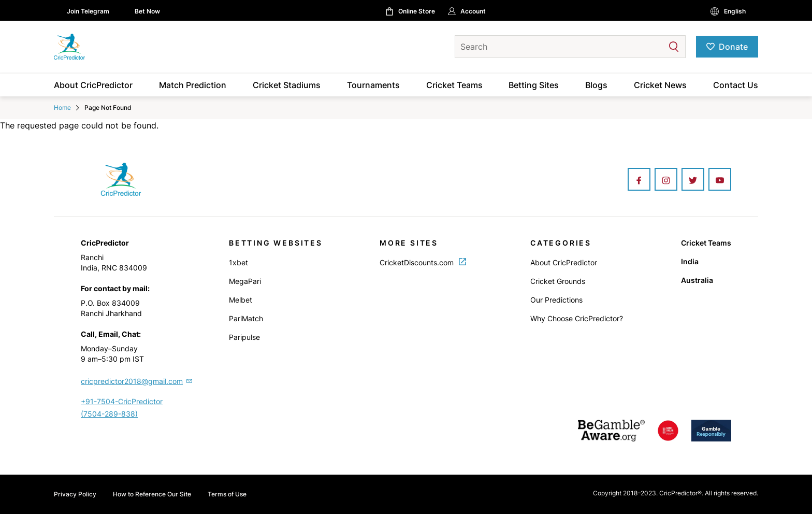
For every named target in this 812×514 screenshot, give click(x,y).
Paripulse (244, 337)
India (690, 261)
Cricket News (660, 85)
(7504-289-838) (109, 414)
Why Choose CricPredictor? (577, 318)
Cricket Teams (454, 85)
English (735, 11)
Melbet (241, 300)
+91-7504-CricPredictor (122, 401)
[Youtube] (720, 180)
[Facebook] (639, 180)
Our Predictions (556, 300)
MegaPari (245, 281)
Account (473, 11)
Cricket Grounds (558, 281)
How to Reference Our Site (152, 494)
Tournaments (373, 85)
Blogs (596, 85)
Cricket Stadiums (287, 85)
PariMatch (246, 318)
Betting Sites (534, 85)
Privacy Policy (75, 494)
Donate (733, 47)
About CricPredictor (93, 85)
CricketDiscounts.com (423, 262)
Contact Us (736, 85)
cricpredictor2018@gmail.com (137, 381)
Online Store (417, 11)
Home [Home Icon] (62, 108)
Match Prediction (193, 85)
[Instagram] (666, 180)
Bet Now (147, 11)
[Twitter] (693, 180)
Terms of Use (227, 494)
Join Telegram (88, 11)
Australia (697, 280)
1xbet (238, 262)
